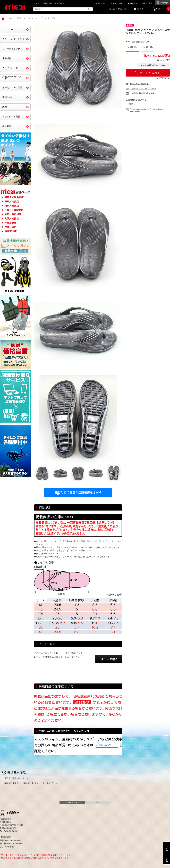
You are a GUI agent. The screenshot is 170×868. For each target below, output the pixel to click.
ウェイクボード (10, 68)
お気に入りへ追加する (139, 84)
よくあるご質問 (116, 3)
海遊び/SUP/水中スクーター (13, 78)
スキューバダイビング (13, 39)
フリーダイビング (11, 49)
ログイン (141, 9)
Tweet (130, 104)
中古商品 (7, 126)
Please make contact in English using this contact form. (147, 110)
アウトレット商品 (11, 117)
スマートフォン (72, 803)
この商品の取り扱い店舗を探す (143, 93)
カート (164, 9)
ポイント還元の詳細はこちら (153, 65)
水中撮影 (7, 58)
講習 (5, 107)
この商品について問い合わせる (143, 88)
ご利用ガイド (132, 3)
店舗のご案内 (147, 3)
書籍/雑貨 (7, 97)
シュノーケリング (11, 29)
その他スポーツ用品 (12, 87)
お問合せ (13, 813)
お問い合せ (101, 3)
